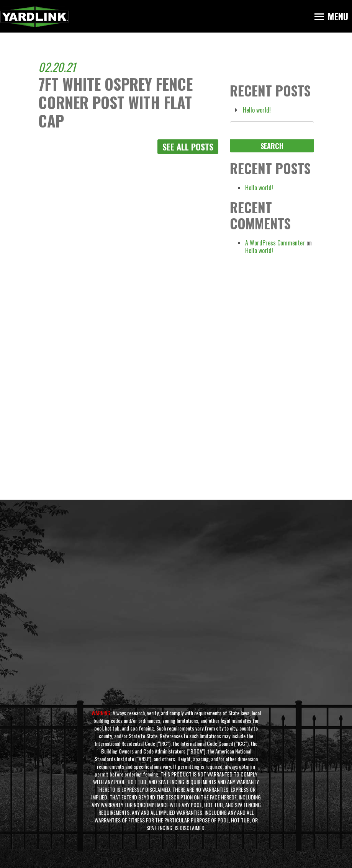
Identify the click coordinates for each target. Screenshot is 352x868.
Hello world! (257, 110)
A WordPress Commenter (275, 243)
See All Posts (188, 147)
